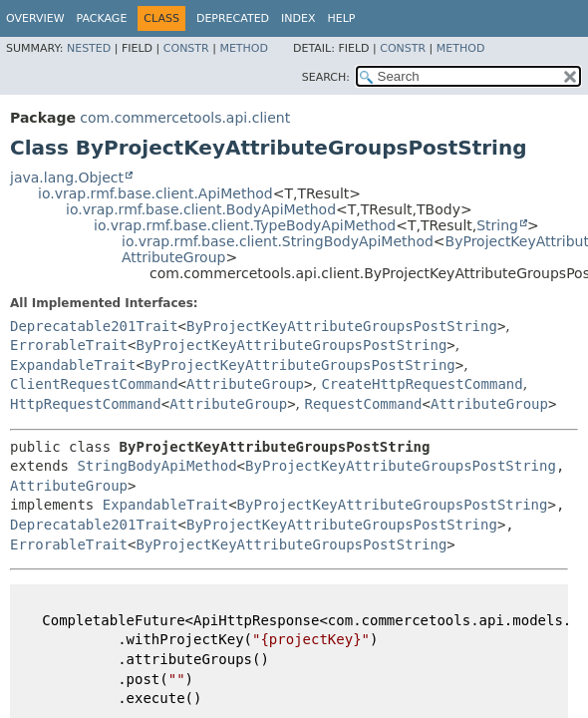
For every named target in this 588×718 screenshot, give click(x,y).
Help (342, 18)
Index (298, 18)
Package (102, 18)
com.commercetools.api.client (185, 118)
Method (244, 48)
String (497, 225)
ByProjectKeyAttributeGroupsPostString (342, 326)
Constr (186, 48)
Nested (89, 48)
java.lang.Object (67, 178)
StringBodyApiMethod (156, 466)
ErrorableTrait (69, 345)
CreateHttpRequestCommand (422, 384)
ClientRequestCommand (94, 384)
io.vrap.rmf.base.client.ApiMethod (155, 193)
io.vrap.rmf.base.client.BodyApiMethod (201, 209)
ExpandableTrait (73, 365)
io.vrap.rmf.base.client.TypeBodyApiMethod (245, 225)
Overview (35, 18)
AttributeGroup (173, 257)
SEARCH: (326, 77)
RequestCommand (364, 404)
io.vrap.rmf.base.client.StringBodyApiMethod (278, 241)
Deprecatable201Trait (94, 326)
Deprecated (233, 18)
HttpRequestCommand (86, 404)
